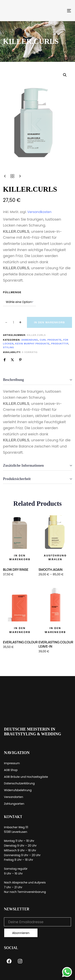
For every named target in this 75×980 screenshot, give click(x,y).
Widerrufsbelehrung (18, 790)
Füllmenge (12, 292)
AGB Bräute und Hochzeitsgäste (26, 777)
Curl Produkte (51, 340)
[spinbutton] (13, 322)
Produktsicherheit (17, 479)
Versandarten (14, 797)
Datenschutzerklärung (19, 783)
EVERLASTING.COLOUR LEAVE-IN (56, 644)
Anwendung (30, 340)
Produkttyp (60, 344)
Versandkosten (39, 212)
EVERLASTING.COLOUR (20, 642)
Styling (8, 347)
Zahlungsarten (14, 804)
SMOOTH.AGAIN (50, 570)
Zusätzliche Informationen (23, 465)
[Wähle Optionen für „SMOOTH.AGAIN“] (55, 558)
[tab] (37, 380)
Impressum (12, 763)
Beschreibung (13, 380)
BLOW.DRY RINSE (16, 570)
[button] (65, 75)
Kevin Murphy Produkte (32, 344)
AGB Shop (11, 770)
